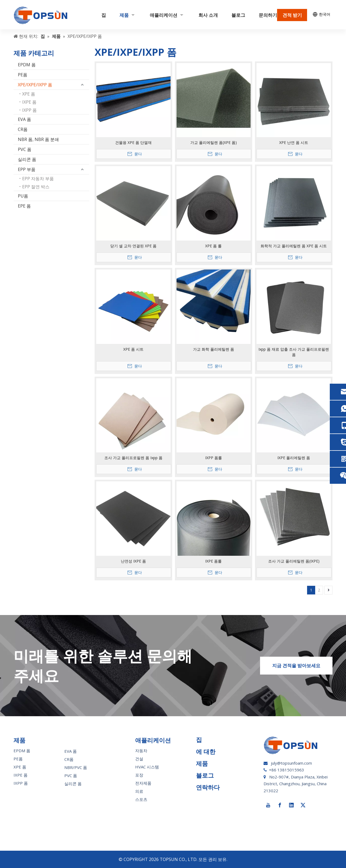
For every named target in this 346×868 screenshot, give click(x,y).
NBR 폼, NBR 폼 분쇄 (38, 139)
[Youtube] (268, 805)
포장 (139, 775)
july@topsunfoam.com (291, 763)
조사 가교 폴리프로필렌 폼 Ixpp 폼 (133, 458)
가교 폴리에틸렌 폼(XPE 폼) (214, 142)
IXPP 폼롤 (214, 458)
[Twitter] (303, 805)
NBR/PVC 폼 (76, 767)
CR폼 (23, 129)
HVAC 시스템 (147, 767)
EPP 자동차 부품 (38, 179)
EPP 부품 (27, 169)
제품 (202, 763)
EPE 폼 (24, 206)
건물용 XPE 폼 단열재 (133, 142)
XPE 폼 (29, 94)
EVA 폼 (24, 119)
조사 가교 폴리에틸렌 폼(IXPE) (294, 561)
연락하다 (208, 787)
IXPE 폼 (29, 102)
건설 (139, 759)
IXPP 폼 (29, 110)
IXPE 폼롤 (213, 561)
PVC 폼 (25, 149)
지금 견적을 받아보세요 (296, 665)
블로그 (205, 775)
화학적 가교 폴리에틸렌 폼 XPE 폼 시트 (294, 246)
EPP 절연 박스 (36, 187)
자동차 (141, 751)
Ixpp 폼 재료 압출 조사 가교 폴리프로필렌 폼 (294, 352)
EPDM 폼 (27, 65)
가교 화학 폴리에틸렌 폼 (214, 349)
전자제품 (143, 783)
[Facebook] (280, 805)
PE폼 (23, 75)
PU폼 (23, 196)
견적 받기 (292, 15)
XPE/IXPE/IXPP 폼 (35, 85)
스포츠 (141, 799)
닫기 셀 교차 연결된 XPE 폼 (133, 246)
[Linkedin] (291, 805)
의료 (139, 791)
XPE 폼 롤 (213, 246)
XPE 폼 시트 (133, 349)
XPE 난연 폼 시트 (294, 142)
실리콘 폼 (27, 159)
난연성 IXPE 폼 (133, 561)
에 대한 (206, 751)
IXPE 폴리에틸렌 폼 (294, 458)
